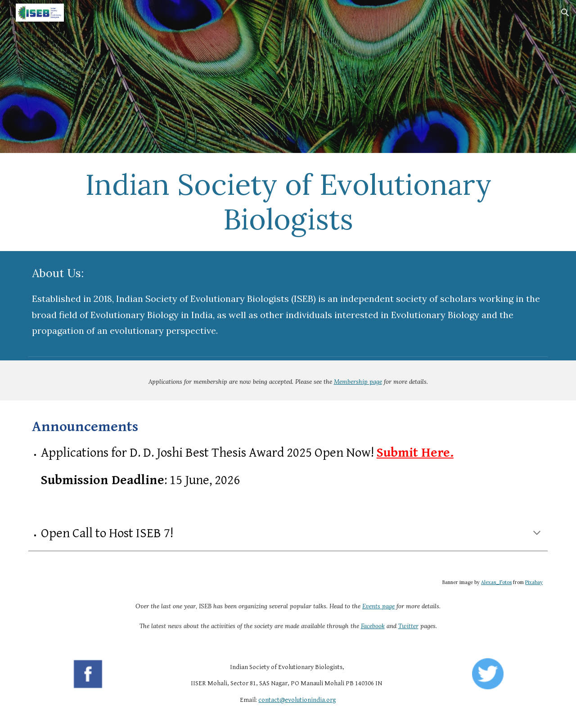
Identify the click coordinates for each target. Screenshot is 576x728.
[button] (565, 13)
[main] (288, 202)
